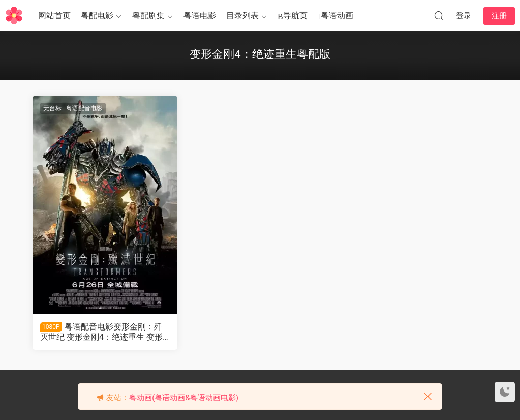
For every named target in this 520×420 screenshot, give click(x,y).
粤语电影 (200, 16)
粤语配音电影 (84, 108)
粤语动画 (335, 16)
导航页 (293, 16)
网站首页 (54, 16)
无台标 (52, 108)
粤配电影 (97, 16)
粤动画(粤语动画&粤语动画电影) (184, 398)
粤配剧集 (148, 16)
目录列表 (242, 16)
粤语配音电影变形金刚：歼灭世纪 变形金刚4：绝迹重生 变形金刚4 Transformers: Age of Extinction (104, 332)
